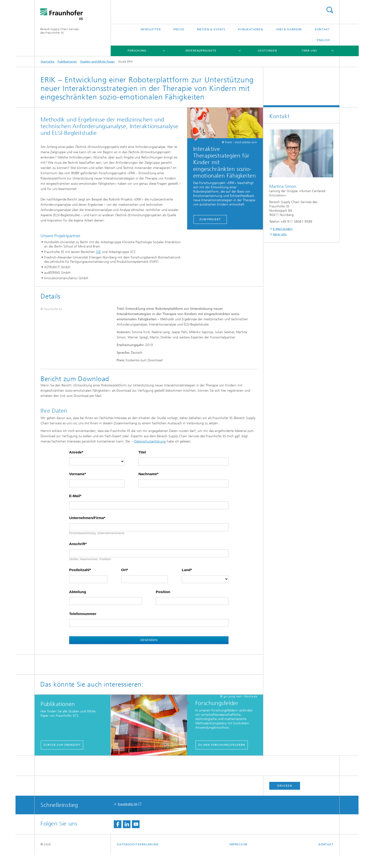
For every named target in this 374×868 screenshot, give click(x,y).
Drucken (285, 799)
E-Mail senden (283, 229)
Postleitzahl (79, 584)
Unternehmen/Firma (86, 531)
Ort (124, 584)
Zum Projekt (210, 219)
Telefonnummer (83, 627)
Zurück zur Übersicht (62, 758)
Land (186, 584)
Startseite (47, 62)
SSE (98, 252)
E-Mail (75, 510)
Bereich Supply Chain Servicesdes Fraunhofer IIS (60, 31)
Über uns (309, 51)
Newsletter (151, 29)
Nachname (148, 488)
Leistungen (268, 51)
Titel (142, 466)
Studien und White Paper (98, 62)
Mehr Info (280, 234)
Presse (179, 29)
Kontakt (322, 29)
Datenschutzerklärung (150, 455)
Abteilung (78, 605)
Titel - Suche (330, 10)
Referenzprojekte (201, 51)
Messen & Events (211, 29)
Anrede (75, 466)
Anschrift (77, 558)
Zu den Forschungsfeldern (222, 758)
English (323, 40)
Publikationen (251, 29)
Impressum (238, 858)
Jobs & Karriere (289, 29)
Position (163, 605)
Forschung (137, 51)
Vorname (77, 488)
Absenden (149, 654)
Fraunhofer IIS (128, 818)
